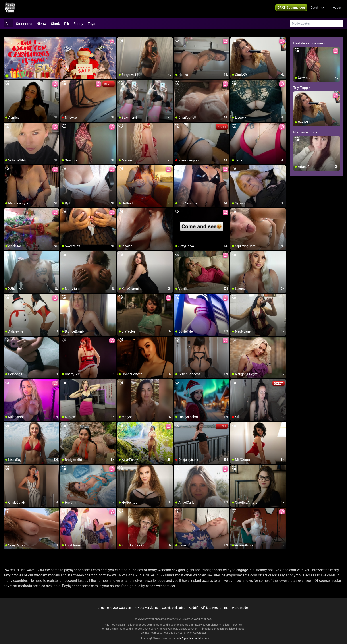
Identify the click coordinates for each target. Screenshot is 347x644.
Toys (91, 24)
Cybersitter (200, 627)
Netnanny (184, 627)
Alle (8, 24)
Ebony (78, 24)
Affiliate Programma (215, 602)
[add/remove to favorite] (121, 35)
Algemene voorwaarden (115, 602)
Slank (55, 24)
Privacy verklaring (147, 602)
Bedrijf (193, 602)
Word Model (240, 602)
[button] (317, 9)
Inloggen (336, 9)
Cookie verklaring (174, 602)
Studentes (24, 24)
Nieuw (41, 24)
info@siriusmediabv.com (194, 633)
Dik (67, 24)
